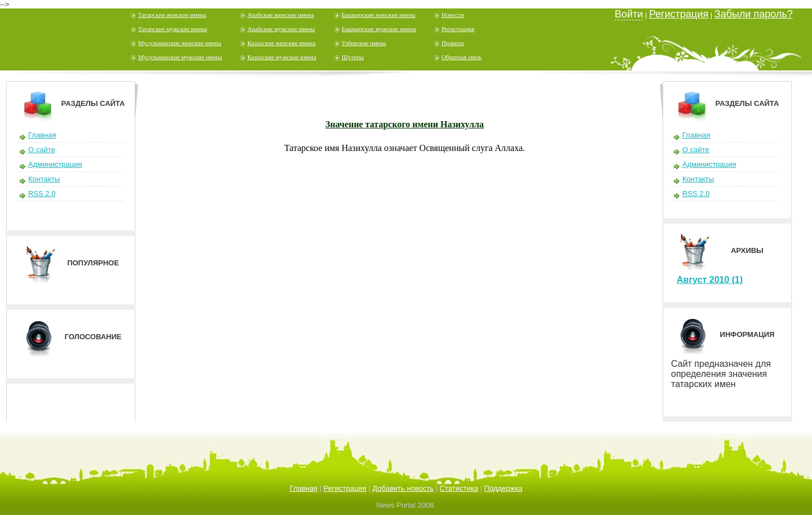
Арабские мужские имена (281, 29)
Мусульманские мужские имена (180, 57)
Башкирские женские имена (379, 15)
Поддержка (504, 488)
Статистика (459, 488)
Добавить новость (403, 488)
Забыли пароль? (754, 14)
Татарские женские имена (172, 15)
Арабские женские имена (281, 15)
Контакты (44, 179)
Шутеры (353, 57)
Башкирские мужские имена (379, 29)
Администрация (55, 164)
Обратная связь (462, 57)
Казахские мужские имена (282, 57)
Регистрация (458, 29)
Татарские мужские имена (173, 29)
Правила (453, 43)
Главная (42, 135)
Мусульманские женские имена (180, 43)
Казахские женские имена (282, 43)
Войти (629, 14)
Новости (453, 15)
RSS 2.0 (42, 194)
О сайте (42, 150)
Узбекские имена (364, 43)
